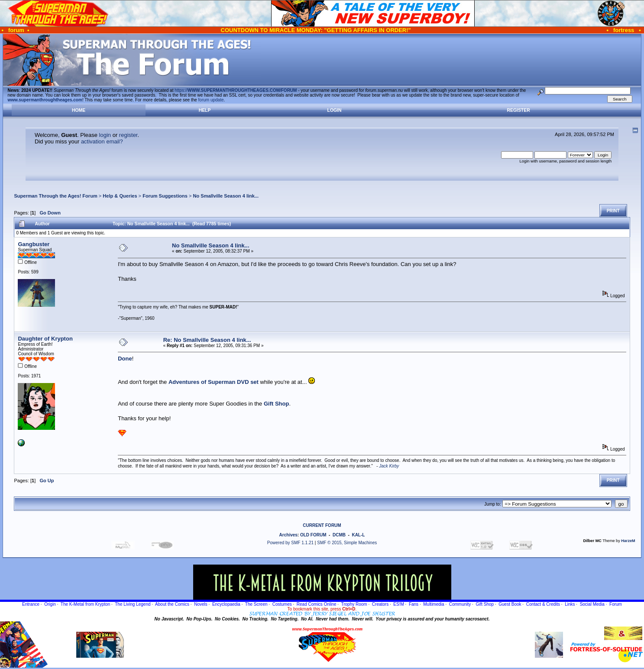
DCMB (339, 535)
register (128, 135)
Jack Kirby (389, 466)
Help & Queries (120, 196)
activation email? (102, 141)
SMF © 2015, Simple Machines (347, 543)
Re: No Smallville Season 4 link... (207, 340)
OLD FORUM (313, 535)
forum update (211, 100)
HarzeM (628, 541)
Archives (288, 535)
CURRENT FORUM (322, 525)
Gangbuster (34, 244)
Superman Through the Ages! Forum (55, 196)
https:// (236, 90)
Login (335, 110)
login (105, 135)
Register (519, 110)
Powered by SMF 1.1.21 (290, 543)
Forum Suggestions (165, 196)
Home (79, 110)
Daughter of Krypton (45, 339)
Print (613, 211)
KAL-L (358, 535)
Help (205, 110)
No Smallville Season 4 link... (226, 196)
